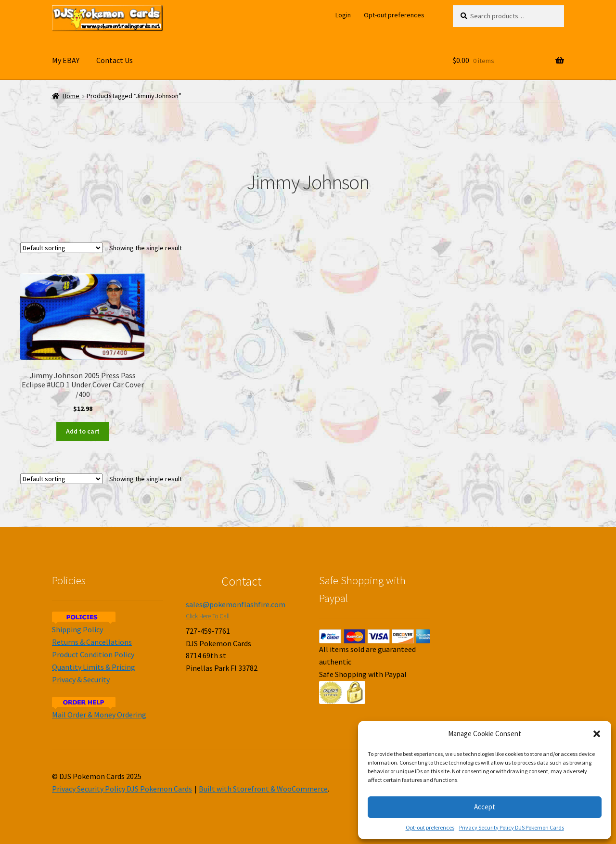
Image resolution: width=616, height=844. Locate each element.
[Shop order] (61, 248)
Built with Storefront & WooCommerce (263, 789)
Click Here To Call (208, 616)
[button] (597, 734)
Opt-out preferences (430, 827)
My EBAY (66, 60)
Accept (485, 807)
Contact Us (115, 60)
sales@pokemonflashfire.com (236, 604)
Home (71, 96)
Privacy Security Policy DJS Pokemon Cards (512, 827)
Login (343, 15)
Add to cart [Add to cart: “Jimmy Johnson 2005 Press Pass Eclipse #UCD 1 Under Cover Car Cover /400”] (83, 431)
